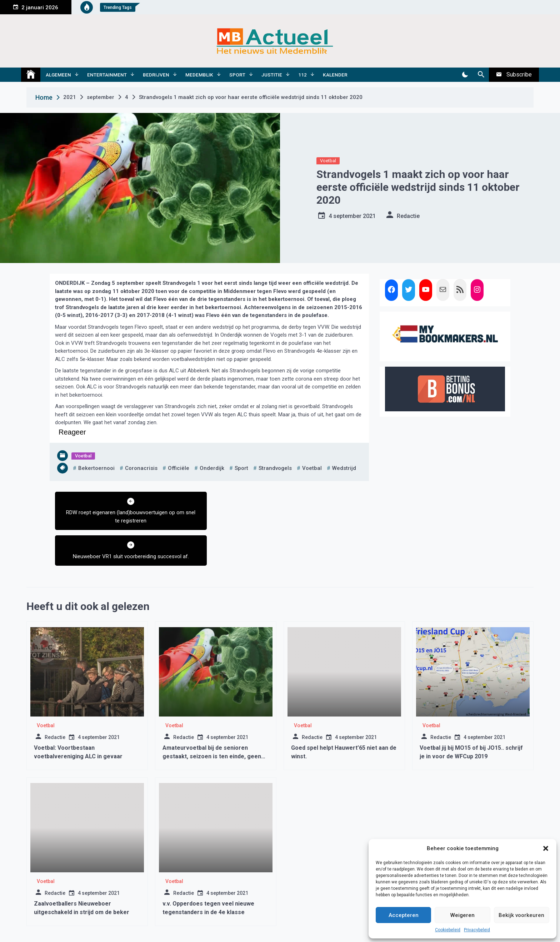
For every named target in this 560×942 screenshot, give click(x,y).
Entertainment (107, 75)
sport (241, 468)
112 (302, 75)
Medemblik (199, 75)
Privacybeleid (477, 930)
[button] (546, 848)
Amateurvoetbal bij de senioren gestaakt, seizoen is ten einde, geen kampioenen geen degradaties (212, 721)
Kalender (335, 75)
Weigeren (462, 915)
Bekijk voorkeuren (521, 915)
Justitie (272, 75)
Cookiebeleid (448, 930)
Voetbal (328, 161)
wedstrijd (344, 468)
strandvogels (275, 468)
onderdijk (212, 468)
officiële (179, 468)
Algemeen (58, 75)
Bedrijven (156, 75)
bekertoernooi (96, 468)
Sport (237, 75)
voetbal (312, 468)
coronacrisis (141, 468)
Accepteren (404, 915)
